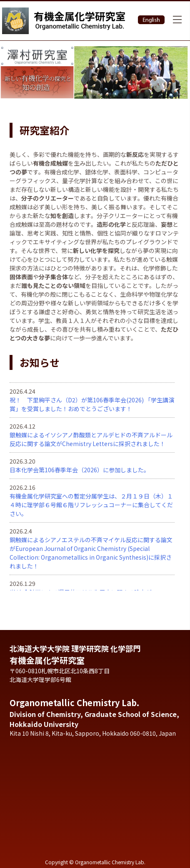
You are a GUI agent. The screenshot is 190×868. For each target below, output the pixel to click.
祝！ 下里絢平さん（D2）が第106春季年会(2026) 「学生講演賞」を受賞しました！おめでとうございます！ (92, 404)
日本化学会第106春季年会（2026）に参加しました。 (80, 470)
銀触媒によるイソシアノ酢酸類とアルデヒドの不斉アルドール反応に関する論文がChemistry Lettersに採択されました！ (91, 439)
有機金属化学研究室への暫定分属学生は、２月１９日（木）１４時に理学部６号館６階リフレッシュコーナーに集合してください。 (91, 505)
